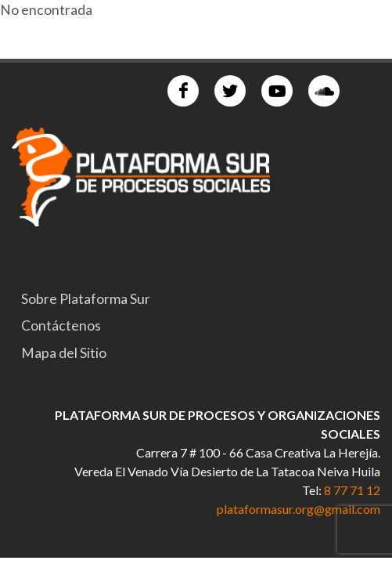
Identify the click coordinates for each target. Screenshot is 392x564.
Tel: (313, 490)
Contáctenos (61, 325)
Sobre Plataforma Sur (86, 299)
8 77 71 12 (352, 490)
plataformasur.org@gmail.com (298, 509)
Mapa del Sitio (64, 353)
